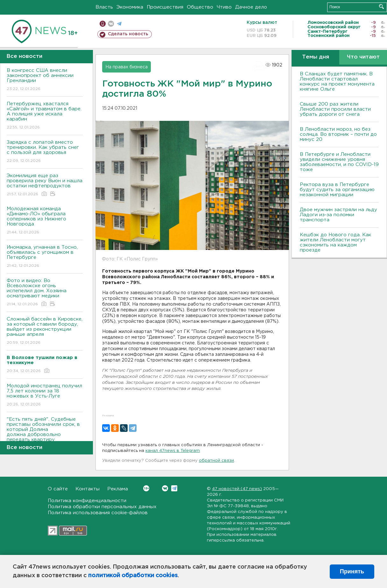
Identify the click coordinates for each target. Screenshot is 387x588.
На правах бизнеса (127, 67)
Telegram (174, 488)
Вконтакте (146, 488)
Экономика (130, 7)
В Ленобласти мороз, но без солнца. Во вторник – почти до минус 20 (338, 134)
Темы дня (316, 57)
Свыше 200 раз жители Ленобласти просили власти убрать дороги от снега (335, 109)
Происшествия (165, 7)
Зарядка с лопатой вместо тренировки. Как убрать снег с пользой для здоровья (45, 152)
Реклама (118, 489)
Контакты (88, 489)
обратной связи (216, 461)
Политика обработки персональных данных (102, 507)
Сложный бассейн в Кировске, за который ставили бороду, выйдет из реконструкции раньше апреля (45, 331)
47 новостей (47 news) (237, 489)
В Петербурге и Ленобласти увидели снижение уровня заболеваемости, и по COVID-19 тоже (339, 162)
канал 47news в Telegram (173, 451)
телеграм (119, 24)
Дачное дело (251, 7)
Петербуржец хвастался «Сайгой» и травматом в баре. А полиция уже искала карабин (45, 116)
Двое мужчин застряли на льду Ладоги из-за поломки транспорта (338, 215)
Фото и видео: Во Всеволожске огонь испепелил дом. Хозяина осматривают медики (45, 293)
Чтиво (224, 7)
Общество (200, 7)
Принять (352, 571)
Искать (381, 7)
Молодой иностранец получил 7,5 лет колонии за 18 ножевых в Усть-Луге (45, 395)
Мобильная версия (103, 24)
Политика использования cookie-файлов (98, 513)
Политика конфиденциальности (87, 501)
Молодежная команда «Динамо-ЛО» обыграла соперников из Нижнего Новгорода (45, 221)
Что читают (363, 57)
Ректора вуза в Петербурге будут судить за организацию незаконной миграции (337, 190)
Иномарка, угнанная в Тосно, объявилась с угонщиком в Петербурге (45, 257)
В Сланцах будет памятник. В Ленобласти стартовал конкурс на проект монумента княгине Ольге (337, 82)
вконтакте (111, 24)
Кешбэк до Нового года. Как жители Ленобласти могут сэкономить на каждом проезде (335, 242)
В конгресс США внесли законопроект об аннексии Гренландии (45, 80)
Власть (104, 7)
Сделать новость (128, 34)
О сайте (58, 489)
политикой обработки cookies (133, 576)
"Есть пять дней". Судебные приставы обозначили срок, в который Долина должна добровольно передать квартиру (45, 434)
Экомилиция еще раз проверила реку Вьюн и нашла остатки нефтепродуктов (45, 185)
